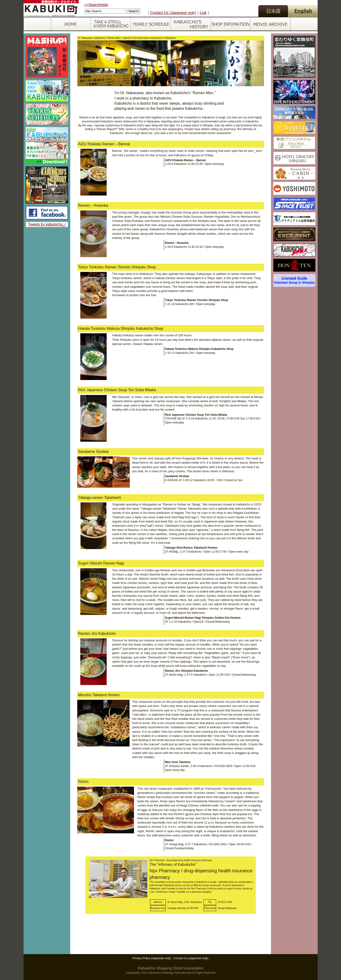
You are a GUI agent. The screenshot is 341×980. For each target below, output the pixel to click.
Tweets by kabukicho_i (47, 224)
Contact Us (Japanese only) (173, 13)
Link (203, 13)
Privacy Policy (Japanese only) (152, 958)
